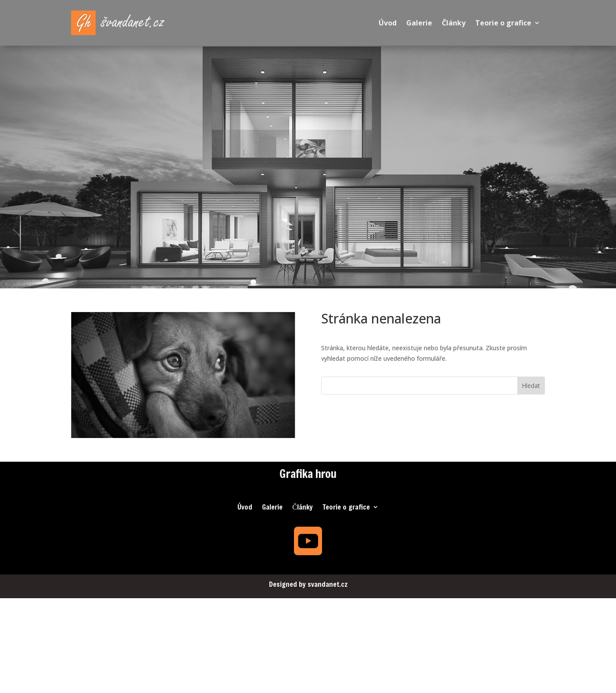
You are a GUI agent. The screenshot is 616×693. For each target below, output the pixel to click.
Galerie (419, 23)
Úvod (388, 23)
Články (454, 23)
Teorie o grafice (503, 23)
